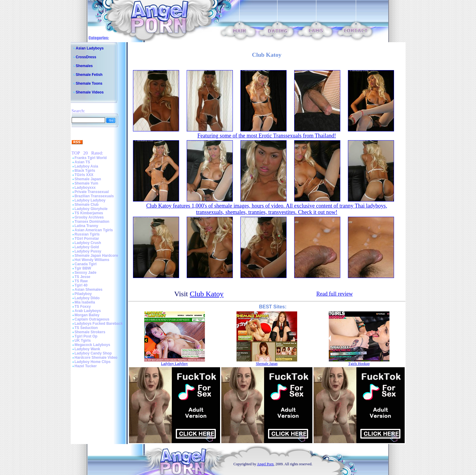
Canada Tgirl (86, 264)
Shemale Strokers (90, 332)
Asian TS (82, 162)
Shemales (84, 66)
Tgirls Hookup (359, 364)
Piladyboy (83, 294)
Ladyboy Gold (87, 247)
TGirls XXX (84, 175)
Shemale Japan (88, 179)
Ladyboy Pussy (88, 251)
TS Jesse (83, 277)
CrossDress (86, 57)
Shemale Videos (90, 92)
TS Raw (81, 281)
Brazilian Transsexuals (94, 196)
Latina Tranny (87, 226)
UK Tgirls (83, 341)
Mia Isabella (85, 302)
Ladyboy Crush (88, 243)
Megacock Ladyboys (92, 345)
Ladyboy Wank (87, 349)
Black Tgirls (85, 171)
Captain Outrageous (92, 319)
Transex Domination (92, 222)
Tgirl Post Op (86, 336)
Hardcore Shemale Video (96, 358)
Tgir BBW (83, 268)
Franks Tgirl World (91, 158)
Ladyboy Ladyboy (90, 200)
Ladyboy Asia (87, 166)
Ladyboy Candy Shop (93, 353)
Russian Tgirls (87, 234)
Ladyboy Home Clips (93, 362)
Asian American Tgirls (94, 230)
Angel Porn (265, 464)
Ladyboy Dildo (87, 298)
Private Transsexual (92, 192)
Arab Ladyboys (88, 311)
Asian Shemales (89, 290)
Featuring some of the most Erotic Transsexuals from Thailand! (267, 136)
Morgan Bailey (87, 315)
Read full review (335, 294)
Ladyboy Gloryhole (91, 209)
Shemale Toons (89, 83)
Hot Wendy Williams (92, 260)
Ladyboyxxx (85, 188)
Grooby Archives (89, 217)
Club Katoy (207, 294)
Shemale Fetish (89, 75)
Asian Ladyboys (90, 48)
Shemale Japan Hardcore (96, 256)
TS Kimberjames (89, 213)
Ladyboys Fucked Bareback (99, 324)
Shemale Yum (87, 183)
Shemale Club (87, 205)
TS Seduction (86, 328)
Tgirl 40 (81, 285)
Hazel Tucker (86, 366)
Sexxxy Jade (86, 273)
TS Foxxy (83, 307)
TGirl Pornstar (87, 239)
